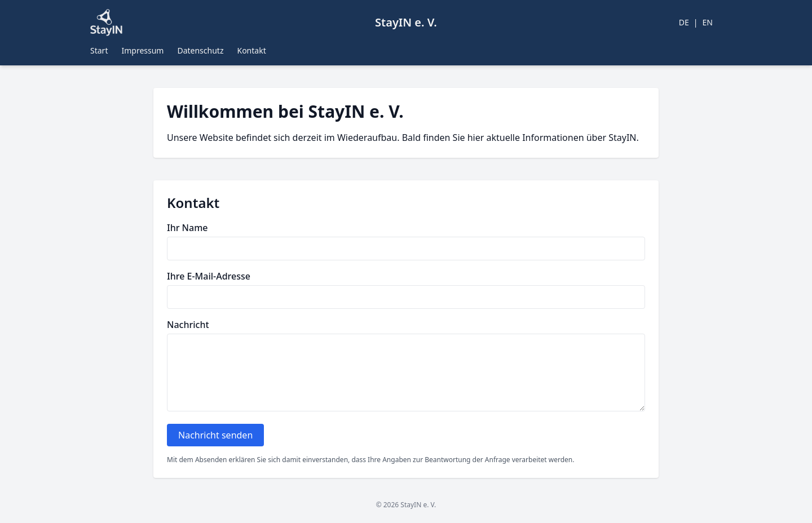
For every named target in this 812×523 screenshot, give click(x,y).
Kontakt (251, 50)
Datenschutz (200, 50)
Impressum (142, 50)
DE (684, 22)
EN (708, 22)
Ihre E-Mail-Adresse (209, 276)
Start (99, 50)
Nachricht (188, 325)
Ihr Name (187, 228)
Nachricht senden (215, 435)
